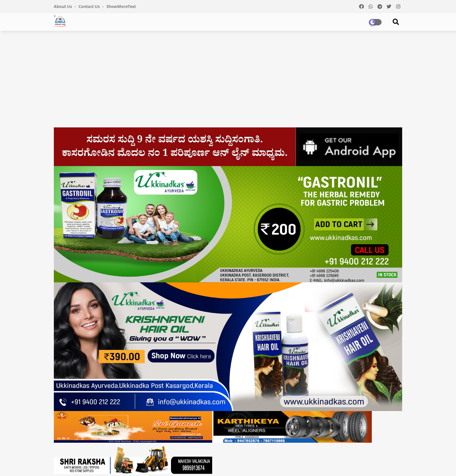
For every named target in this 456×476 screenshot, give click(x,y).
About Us (63, 6)
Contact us (90, 6)
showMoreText (121, 6)
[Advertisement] (228, 81)
